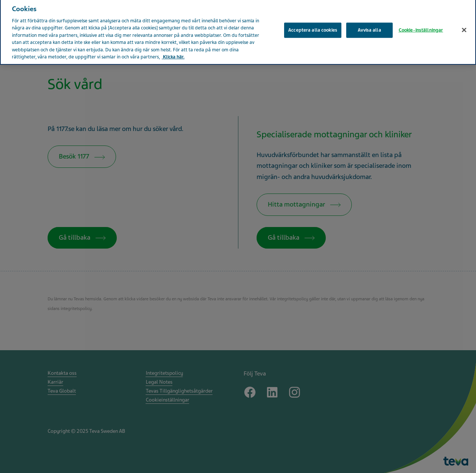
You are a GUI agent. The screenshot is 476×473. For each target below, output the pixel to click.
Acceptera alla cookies (313, 27)
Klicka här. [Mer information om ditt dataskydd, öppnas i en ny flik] (173, 54)
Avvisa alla (369, 27)
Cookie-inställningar (421, 27)
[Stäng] (464, 27)
